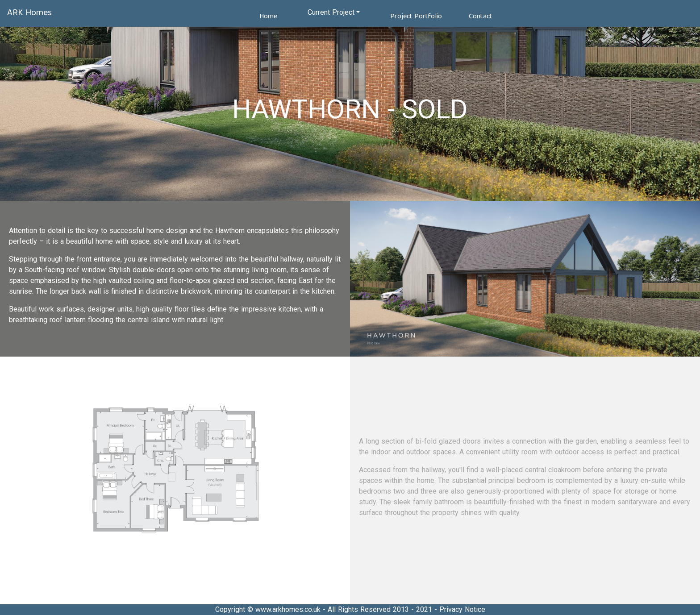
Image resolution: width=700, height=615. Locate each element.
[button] (334, 12)
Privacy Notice (462, 609)
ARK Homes (29, 13)
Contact (481, 16)
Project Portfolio (416, 16)
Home (268, 16)
